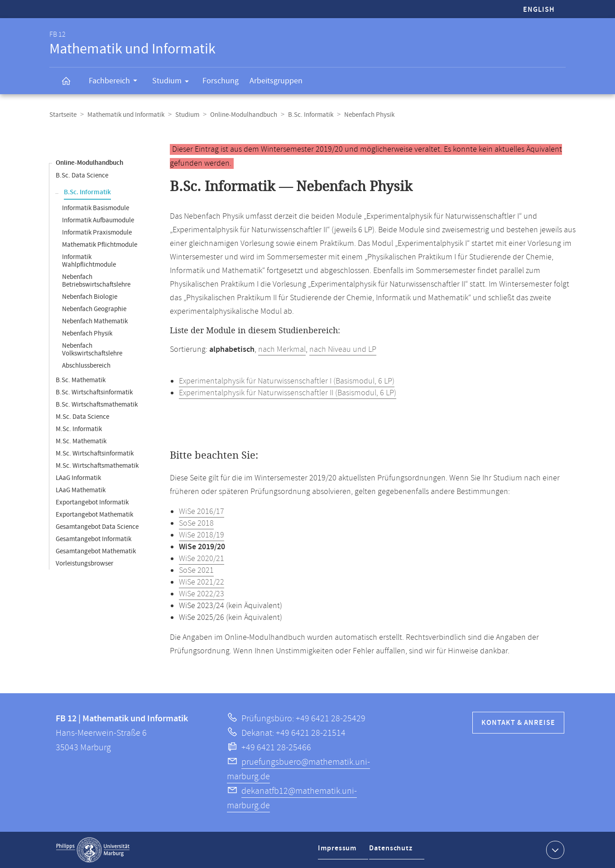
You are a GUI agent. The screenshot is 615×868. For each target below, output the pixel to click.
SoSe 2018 (196, 523)
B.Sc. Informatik (311, 115)
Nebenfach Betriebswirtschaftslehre (96, 281)
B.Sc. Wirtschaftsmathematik (97, 405)
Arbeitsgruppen (276, 81)
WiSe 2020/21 (202, 559)
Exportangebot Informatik (92, 502)
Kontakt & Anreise (518, 723)
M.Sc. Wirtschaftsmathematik (97, 466)
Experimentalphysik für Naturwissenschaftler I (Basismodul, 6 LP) (287, 381)
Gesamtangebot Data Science (97, 527)
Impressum (339, 851)
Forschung (221, 81)
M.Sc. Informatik (79, 429)
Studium (173, 82)
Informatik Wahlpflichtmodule (89, 261)
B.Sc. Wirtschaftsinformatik (94, 392)
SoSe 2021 (196, 571)
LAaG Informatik (78, 478)
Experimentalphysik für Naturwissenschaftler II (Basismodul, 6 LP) (288, 393)
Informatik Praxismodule (97, 233)
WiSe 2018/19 (202, 535)
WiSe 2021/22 (202, 582)
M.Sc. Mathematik (81, 441)
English (539, 10)
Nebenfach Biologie (90, 297)
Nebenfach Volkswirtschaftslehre (92, 350)
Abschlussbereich (86, 366)
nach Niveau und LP (343, 350)
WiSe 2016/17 (202, 512)
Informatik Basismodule (96, 208)
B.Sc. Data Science (82, 175)
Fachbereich (116, 82)
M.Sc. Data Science (82, 417)
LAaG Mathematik (81, 490)
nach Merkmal (282, 350)
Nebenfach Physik (87, 333)
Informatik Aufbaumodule (98, 220)
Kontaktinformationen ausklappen (554, 849)
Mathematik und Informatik (126, 115)
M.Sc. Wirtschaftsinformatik (95, 453)
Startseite (63, 115)
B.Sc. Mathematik (81, 380)
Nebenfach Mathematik (95, 321)
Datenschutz (393, 851)
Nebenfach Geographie (94, 309)
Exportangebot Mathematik (94, 515)
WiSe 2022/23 (202, 594)
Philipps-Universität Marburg (93, 850)
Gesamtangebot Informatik (94, 539)
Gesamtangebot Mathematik (96, 551)
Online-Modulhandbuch (244, 115)
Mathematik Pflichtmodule (100, 245)
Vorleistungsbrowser (84, 563)
